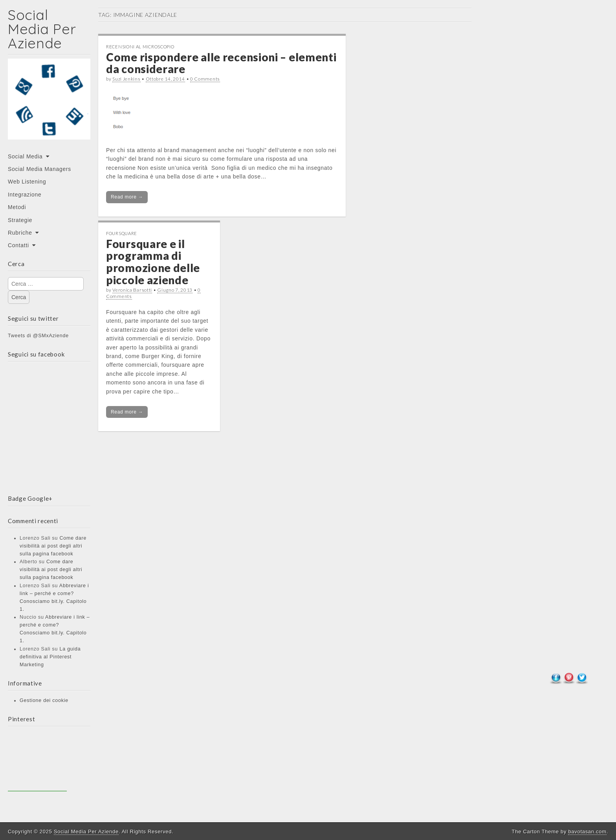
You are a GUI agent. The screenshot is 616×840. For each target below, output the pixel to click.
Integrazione (25, 195)
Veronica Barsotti (132, 290)
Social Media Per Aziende (42, 29)
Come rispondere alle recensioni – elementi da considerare (221, 63)
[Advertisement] (37, 762)
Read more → (127, 197)
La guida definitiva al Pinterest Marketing (50, 657)
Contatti (18, 245)
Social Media (25, 156)
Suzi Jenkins (126, 79)
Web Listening (27, 182)
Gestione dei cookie (44, 700)
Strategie (20, 220)
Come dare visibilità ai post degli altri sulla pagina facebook (53, 546)
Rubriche (20, 233)
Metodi (17, 207)
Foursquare (122, 233)
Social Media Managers (39, 169)
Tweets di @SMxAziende (38, 336)
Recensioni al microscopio (140, 47)
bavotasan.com (587, 832)
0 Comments (205, 79)
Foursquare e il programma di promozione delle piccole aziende (153, 262)
